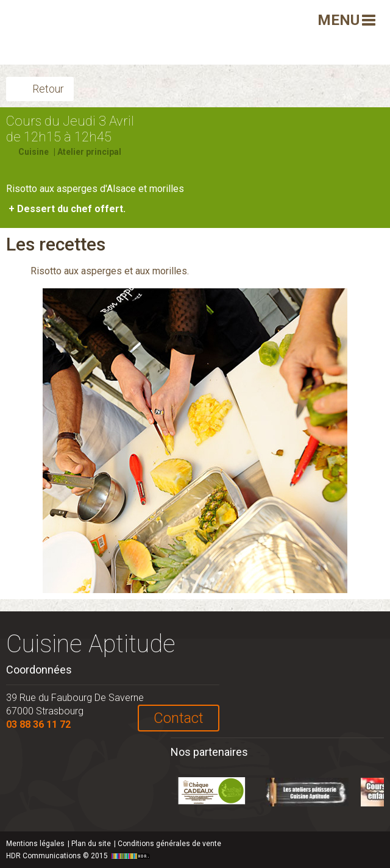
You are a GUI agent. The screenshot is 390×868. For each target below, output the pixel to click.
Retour (48, 89)
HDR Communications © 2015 (80, 856)
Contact (179, 718)
